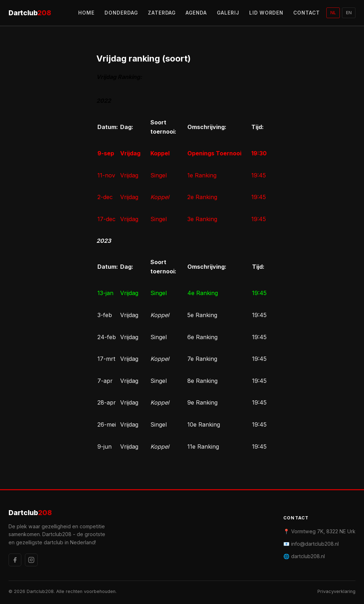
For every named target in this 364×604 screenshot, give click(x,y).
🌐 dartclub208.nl (304, 556)
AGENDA (196, 13)
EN (349, 13)
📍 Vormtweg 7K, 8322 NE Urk (319, 531)
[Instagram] (31, 560)
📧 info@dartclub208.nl (311, 544)
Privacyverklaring (336, 591)
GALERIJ (228, 13)
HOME (86, 13)
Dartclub (30, 13)
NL (333, 13)
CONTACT (307, 13)
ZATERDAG (162, 13)
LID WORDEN (266, 13)
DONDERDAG (121, 13)
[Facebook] (15, 560)
